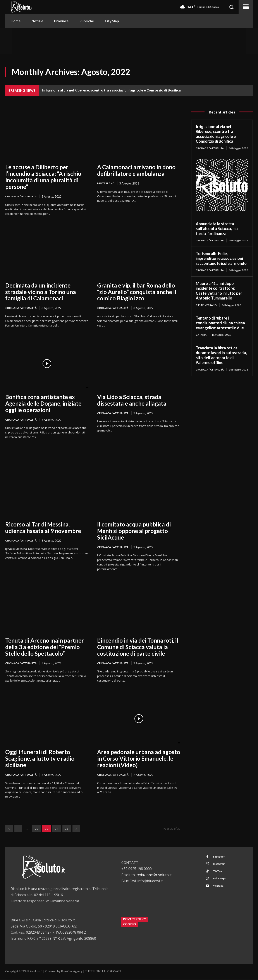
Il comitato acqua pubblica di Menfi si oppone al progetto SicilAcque (134, 531)
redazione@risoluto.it (154, 876)
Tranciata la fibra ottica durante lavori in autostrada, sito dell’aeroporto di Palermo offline (221, 366)
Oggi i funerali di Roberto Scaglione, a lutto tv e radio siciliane (40, 760)
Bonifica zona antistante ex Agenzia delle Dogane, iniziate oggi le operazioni (43, 404)
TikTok (219, 875)
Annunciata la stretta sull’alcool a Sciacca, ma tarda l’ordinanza (217, 232)
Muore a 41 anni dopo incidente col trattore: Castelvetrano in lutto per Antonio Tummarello (219, 301)
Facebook (220, 858)
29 (36, 830)
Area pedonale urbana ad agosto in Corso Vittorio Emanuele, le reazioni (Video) (139, 760)
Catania (202, 345)
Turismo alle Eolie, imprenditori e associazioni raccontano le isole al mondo (221, 265)
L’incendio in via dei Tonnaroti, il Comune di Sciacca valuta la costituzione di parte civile (138, 648)
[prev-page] (9, 830)
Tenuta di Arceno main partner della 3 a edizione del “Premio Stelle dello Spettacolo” (45, 648)
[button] (231, 7)
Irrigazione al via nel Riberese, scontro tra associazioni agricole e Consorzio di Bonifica (111, 90)
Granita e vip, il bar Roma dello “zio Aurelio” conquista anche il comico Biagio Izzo (137, 292)
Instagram (221, 867)
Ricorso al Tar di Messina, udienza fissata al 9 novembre (43, 528)
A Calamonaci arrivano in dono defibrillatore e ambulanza (136, 170)
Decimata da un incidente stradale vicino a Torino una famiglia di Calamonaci (41, 292)
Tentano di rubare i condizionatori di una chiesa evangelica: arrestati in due (220, 333)
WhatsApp (221, 883)
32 (67, 830)
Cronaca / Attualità (22, 196)
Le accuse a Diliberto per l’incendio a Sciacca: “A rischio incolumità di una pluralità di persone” (43, 177)
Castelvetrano (207, 315)
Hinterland (106, 183)
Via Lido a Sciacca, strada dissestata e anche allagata (132, 401)
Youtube (220, 891)
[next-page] (76, 830)
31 (57, 830)
